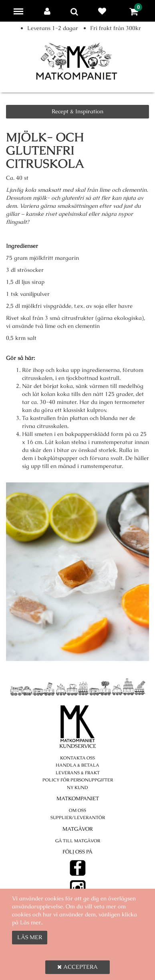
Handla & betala (77, 765)
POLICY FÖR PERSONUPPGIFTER (78, 780)
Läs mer (30, 937)
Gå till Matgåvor (78, 841)
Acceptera (77, 967)
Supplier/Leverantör (78, 817)
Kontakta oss (77, 758)
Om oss (77, 810)
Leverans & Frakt (78, 773)
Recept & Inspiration (77, 111)
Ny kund (77, 787)
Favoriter (104, 11)
